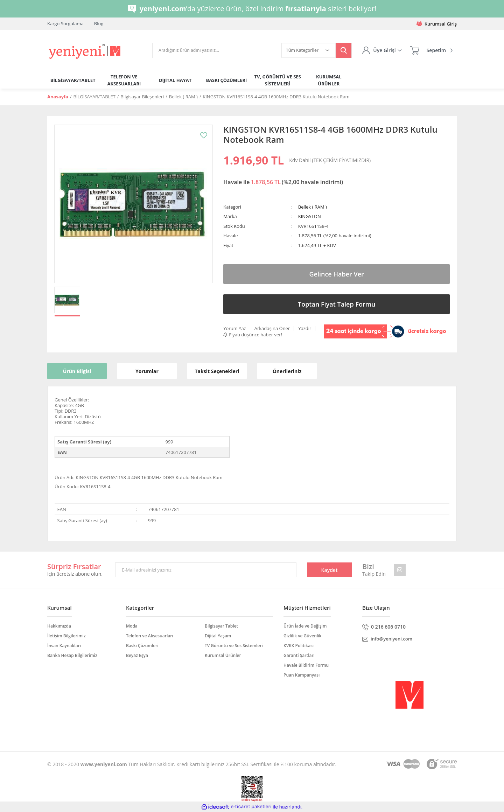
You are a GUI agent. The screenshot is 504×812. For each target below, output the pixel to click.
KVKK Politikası (299, 646)
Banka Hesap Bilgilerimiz (72, 655)
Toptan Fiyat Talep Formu (337, 304)
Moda (132, 626)
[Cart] (431, 50)
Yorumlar (147, 371)
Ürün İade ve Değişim (305, 626)
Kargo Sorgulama (65, 23)
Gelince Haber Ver (337, 274)
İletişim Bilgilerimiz (66, 636)
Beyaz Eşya (137, 655)
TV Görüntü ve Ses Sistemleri (234, 646)
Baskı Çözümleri (142, 646)
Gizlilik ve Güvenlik (302, 636)
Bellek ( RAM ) (313, 207)
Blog (99, 23)
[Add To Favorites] (204, 135)
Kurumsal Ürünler (223, 655)
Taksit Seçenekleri (217, 371)
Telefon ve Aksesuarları (150, 636)
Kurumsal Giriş (437, 24)
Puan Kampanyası (302, 675)
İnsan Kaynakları (64, 646)
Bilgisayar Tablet (221, 626)
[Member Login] (382, 50)
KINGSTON (310, 216)
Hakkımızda (59, 626)
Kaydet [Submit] (330, 570)
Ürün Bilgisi (77, 371)
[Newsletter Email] (206, 570)
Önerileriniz (287, 371)
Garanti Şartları (299, 655)
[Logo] (85, 52)
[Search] (217, 50)
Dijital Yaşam (218, 636)
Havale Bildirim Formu (306, 665)
